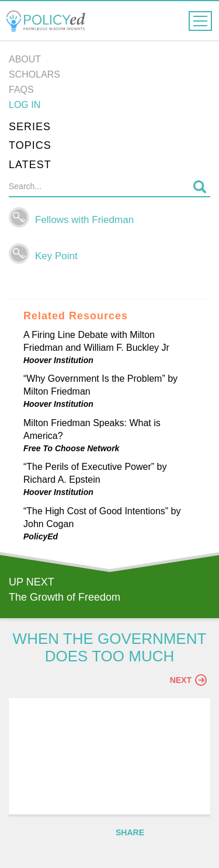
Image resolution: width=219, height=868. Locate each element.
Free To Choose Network (71, 448)
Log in (25, 105)
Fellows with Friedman (84, 220)
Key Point (56, 256)
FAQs (21, 90)
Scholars (34, 74)
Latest (30, 165)
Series (30, 127)
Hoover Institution (58, 360)
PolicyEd (41, 536)
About (25, 59)
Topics (30, 145)
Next (188, 680)
